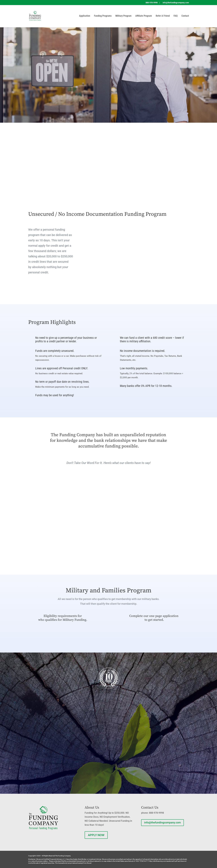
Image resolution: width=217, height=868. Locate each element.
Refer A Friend (163, 16)
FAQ (176, 16)
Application (85, 16)
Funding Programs (103, 16)
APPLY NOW (96, 835)
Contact (185, 16)
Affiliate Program (144, 16)
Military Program (123, 16)
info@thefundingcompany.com (162, 822)
